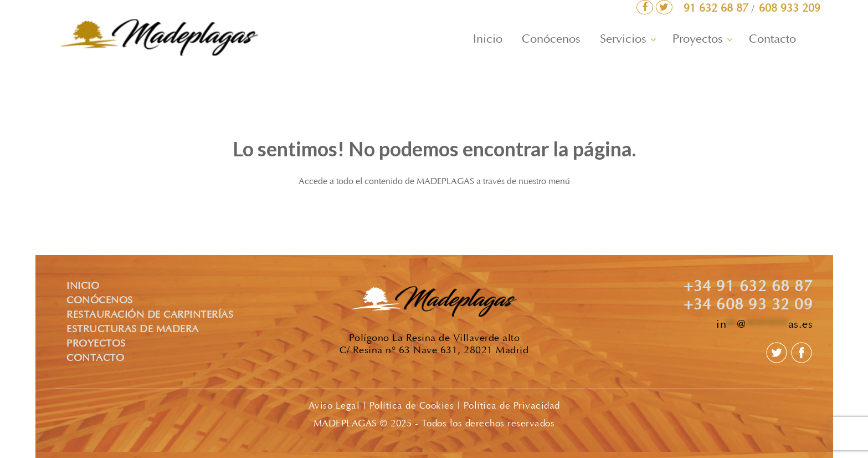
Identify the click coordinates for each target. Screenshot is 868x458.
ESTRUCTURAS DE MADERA (133, 330)
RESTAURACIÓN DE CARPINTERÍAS (150, 315)
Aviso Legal (334, 406)
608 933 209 (790, 9)
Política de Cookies (412, 406)
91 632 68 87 (718, 9)
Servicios (623, 40)
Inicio (488, 40)
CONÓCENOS (100, 301)
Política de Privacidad (512, 406)
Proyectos (698, 40)
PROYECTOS (96, 344)
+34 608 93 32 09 (748, 306)
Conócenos (551, 40)
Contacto (772, 40)
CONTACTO (95, 359)
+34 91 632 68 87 (748, 288)
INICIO (83, 287)
